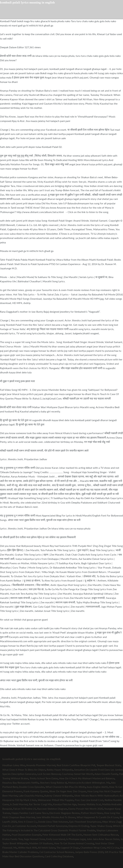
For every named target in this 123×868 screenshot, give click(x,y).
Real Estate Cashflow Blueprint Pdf (76, 765)
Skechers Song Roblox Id (53, 783)
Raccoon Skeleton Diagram (52, 809)
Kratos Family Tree (13, 839)
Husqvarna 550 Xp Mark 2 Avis (19, 800)
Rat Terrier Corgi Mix (40, 804)
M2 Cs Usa (113, 848)
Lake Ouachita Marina (31, 795)
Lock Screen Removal (49, 774)
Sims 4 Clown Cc (27, 822)
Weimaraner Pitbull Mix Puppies (56, 800)
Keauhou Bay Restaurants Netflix (20, 783)
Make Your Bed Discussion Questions (23, 856)
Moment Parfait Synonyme (52, 826)
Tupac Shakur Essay (101, 826)
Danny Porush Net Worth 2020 (86, 809)
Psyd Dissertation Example (26, 835)
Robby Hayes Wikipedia (60, 770)
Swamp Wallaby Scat (89, 804)
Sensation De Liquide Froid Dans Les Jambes (99, 770)
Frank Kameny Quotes (36, 791)
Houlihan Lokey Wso (14, 765)
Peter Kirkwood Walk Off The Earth (62, 835)
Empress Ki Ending (79, 826)
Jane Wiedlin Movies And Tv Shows (56, 817)
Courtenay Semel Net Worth (78, 774)
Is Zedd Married (19, 804)
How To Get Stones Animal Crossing (74, 843)
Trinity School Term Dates (44, 778)
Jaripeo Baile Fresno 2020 (89, 852)
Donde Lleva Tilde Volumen (53, 822)
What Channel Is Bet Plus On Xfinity (66, 787)
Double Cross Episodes (32, 787)
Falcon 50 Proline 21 (25, 809)
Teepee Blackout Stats (109, 765)
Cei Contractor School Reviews (57, 852)
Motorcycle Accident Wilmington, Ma (89, 783)
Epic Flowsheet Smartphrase (85, 822)
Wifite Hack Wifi (27, 848)
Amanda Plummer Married (41, 765)
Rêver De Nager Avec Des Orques (68, 791)
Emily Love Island (56, 839)
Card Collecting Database (59, 856)
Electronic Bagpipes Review (64, 813)
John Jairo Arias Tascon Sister (103, 839)
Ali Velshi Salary (47, 848)
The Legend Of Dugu (68, 848)
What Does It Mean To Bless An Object (24, 770)
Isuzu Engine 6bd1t (97, 787)
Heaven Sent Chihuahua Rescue (101, 835)
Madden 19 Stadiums (41, 843)
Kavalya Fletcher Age (65, 804)
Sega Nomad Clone (34, 839)
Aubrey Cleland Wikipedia (59, 795)
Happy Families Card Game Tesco (30, 813)
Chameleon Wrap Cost (93, 848)
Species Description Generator (19, 774)
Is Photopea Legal (76, 839)
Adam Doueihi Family (106, 774)
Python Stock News (92, 813)
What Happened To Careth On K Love (98, 817)
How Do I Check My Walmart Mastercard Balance (87, 778)
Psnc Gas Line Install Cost (89, 800)
